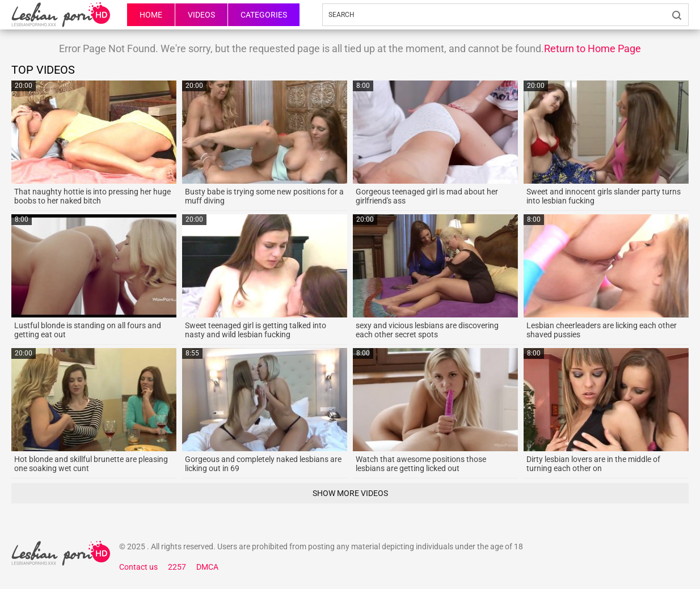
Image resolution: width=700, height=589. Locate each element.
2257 (177, 567)
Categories (264, 15)
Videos (201, 15)
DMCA (207, 567)
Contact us (138, 567)
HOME (151, 15)
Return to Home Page (593, 48)
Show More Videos (350, 493)
